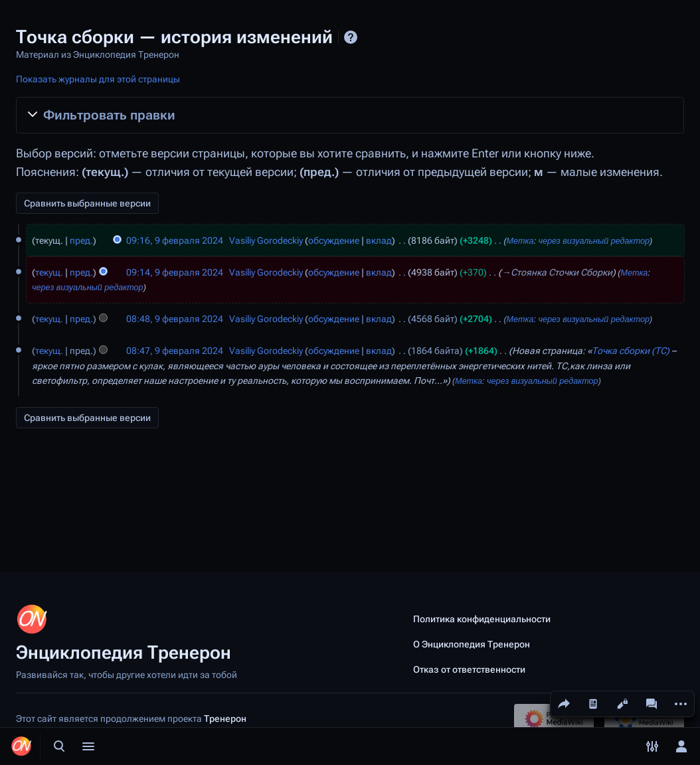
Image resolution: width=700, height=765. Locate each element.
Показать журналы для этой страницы (98, 79)
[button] (350, 115)
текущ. (49, 272)
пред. (81, 240)
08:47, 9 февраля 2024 (175, 351)
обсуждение (334, 240)
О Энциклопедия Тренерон (472, 644)
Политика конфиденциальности (482, 619)
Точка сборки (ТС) (631, 351)
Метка (520, 241)
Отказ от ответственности (469, 669)
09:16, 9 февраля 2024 (175, 240)
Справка (351, 37)
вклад (379, 240)
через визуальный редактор (594, 241)
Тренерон (225, 719)
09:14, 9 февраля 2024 (175, 272)
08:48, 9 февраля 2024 (175, 319)
